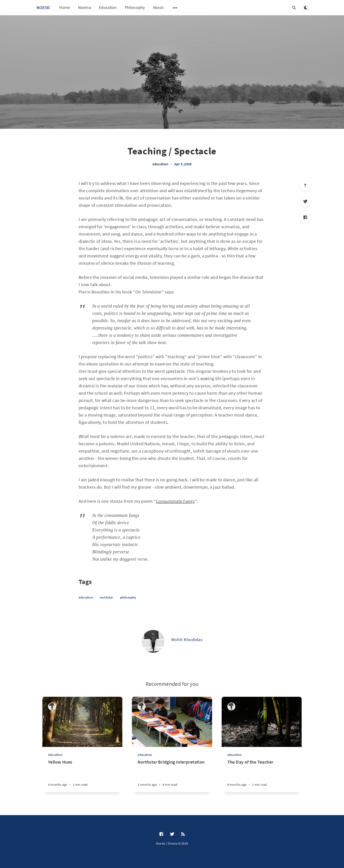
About (158, 7)
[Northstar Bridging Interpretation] (172, 776)
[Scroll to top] (305, 185)
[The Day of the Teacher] (262, 776)
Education (108, 7)
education (160, 164)
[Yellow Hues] (82, 776)
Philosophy (135, 7)
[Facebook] (305, 217)
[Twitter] (305, 201)
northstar (107, 597)
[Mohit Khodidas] (153, 641)
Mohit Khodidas (187, 639)
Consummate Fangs (175, 501)
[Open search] (294, 8)
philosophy (128, 597)
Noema (85, 7)
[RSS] (183, 834)
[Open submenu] (175, 8)
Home (65, 7)
